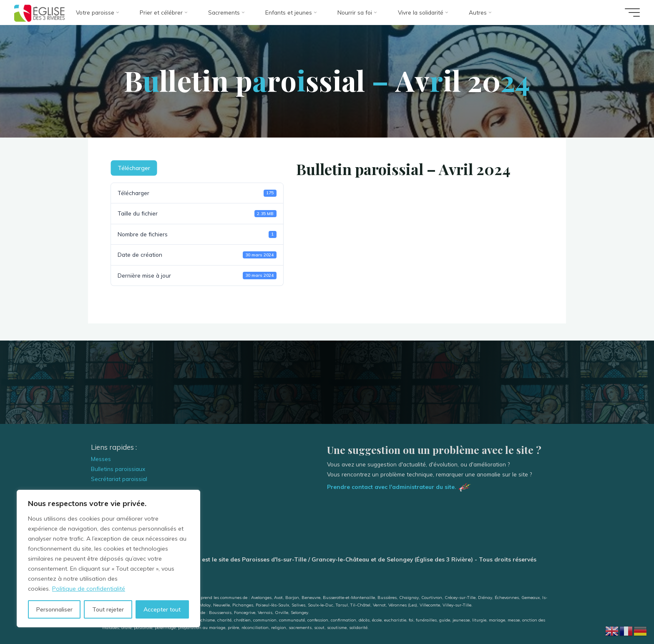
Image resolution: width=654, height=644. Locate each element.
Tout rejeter (108, 609)
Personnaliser (54, 609)
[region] (108, 559)
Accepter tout (162, 609)
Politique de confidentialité (89, 589)
